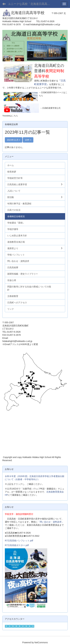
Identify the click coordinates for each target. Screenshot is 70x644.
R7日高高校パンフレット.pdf (19, 541)
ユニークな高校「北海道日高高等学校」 (31, 4)
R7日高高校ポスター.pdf (17, 545)
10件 (28, 140)
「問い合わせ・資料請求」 (51, 522)
